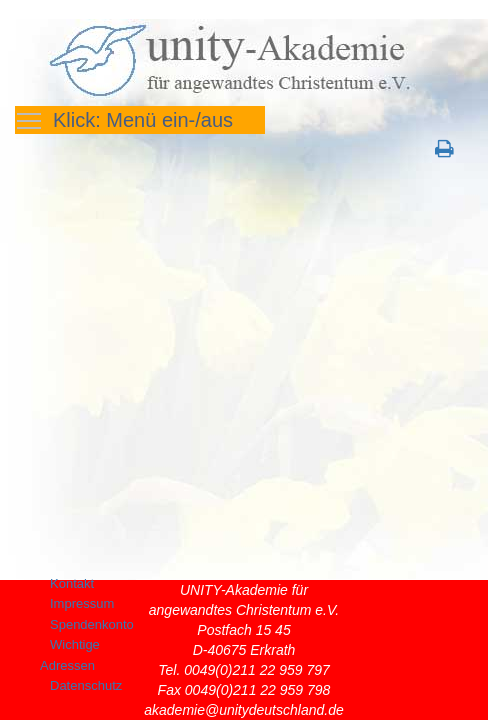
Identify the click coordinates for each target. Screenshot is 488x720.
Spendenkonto (92, 624)
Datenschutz (86, 685)
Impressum (82, 603)
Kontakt (72, 583)
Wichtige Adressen (70, 655)
